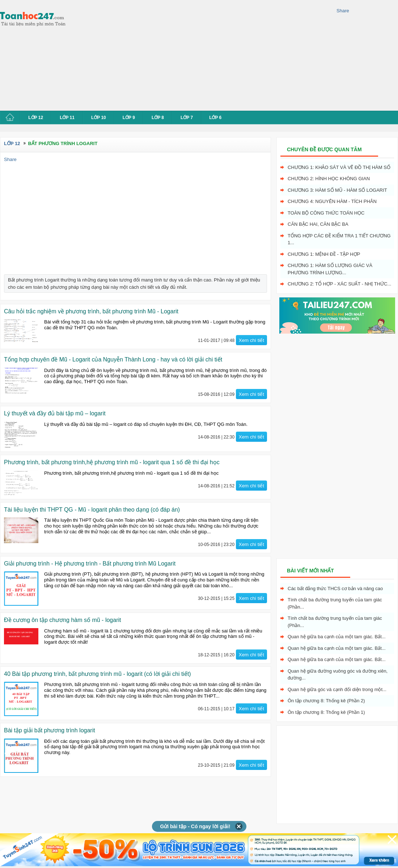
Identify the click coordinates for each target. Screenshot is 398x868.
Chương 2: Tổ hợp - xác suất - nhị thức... (339, 284)
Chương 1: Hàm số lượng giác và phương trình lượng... (330, 269)
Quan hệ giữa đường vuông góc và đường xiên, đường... (338, 675)
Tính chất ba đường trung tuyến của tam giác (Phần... (335, 603)
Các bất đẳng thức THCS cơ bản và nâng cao (335, 588)
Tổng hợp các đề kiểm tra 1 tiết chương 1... (339, 239)
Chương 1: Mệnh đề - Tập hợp (324, 254)
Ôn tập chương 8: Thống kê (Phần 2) (326, 701)
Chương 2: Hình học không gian (329, 179)
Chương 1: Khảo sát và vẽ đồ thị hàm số (339, 167)
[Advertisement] (144, 54)
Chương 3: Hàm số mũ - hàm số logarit (337, 190)
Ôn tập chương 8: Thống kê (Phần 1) (326, 712)
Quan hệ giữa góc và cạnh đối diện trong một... (337, 689)
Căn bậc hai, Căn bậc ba (318, 224)
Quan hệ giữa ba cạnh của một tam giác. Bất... (337, 637)
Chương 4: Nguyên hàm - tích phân (332, 201)
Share (343, 11)
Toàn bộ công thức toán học (326, 213)
